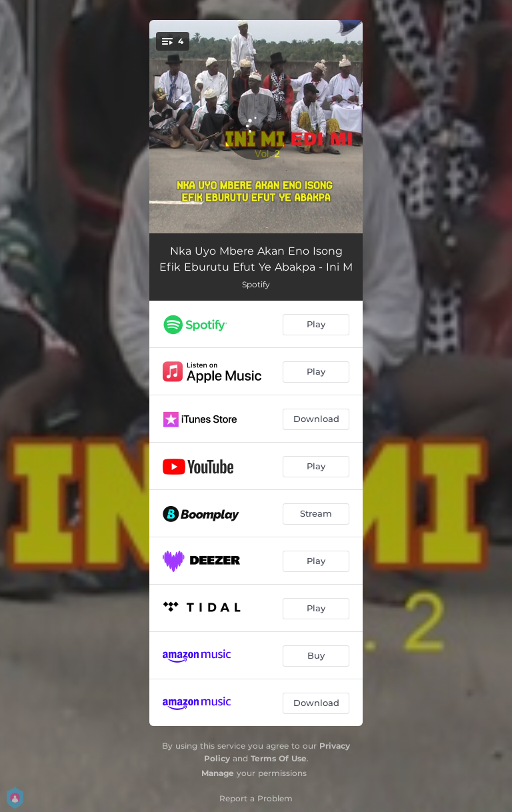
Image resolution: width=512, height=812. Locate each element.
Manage (218, 773)
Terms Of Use (279, 758)
